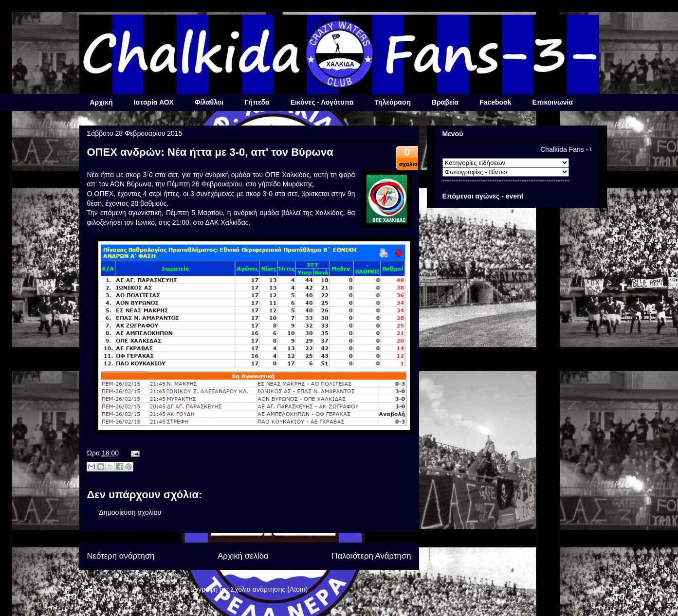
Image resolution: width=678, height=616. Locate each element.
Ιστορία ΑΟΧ (154, 102)
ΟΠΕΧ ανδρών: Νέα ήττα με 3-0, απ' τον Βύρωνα (210, 152)
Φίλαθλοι (209, 102)
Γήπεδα (257, 102)
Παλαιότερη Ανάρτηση (371, 556)
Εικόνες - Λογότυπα (322, 102)
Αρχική (101, 102)
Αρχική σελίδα (243, 556)
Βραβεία (445, 102)
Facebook (495, 102)
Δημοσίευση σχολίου (130, 512)
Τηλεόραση (393, 102)
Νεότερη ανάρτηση (121, 556)
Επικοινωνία (552, 102)
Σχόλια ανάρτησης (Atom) (269, 589)
